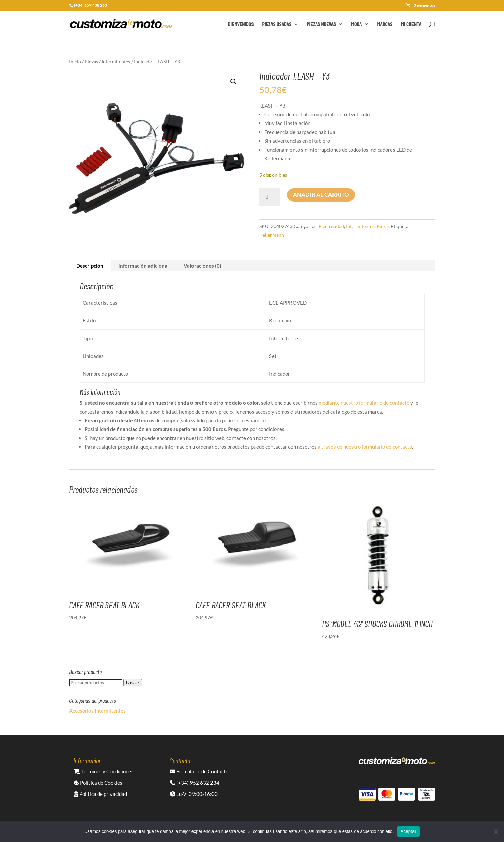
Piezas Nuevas (321, 24)
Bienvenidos (241, 24)
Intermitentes (116, 62)
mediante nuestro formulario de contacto (364, 403)
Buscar (133, 683)
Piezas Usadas (277, 24)
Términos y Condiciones (104, 771)
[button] (234, 82)
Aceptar (409, 831)
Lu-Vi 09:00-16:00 (194, 794)
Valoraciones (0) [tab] (203, 266)
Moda (356, 24)
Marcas (385, 24)
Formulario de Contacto (199, 771)
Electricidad (331, 226)
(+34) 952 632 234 (195, 783)
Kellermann (272, 235)
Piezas (91, 62)
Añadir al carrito (321, 195)
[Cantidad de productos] (269, 197)
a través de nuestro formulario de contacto (365, 447)
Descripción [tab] (90, 266)
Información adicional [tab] (144, 266)
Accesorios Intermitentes (97, 711)
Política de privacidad (100, 794)
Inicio (75, 62)
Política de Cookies (98, 783)
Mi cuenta (411, 24)
